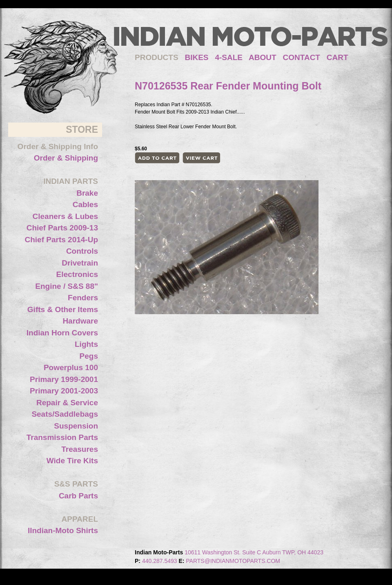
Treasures (80, 449)
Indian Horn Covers (62, 333)
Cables (85, 204)
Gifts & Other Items (63, 309)
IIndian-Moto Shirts (63, 530)
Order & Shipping (66, 158)
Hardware (80, 321)
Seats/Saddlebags (65, 414)
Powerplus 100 (71, 367)
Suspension (76, 426)
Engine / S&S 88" (67, 286)
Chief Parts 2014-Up (61, 240)
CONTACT (302, 57)
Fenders (83, 298)
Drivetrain (80, 263)
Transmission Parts (62, 437)
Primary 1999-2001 (64, 379)
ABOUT (263, 57)
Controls (82, 251)
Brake (87, 193)
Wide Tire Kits (72, 461)
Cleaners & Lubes (66, 216)
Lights (86, 344)
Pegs (89, 356)
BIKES (200, 57)
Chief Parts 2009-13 (62, 228)
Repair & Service (67, 403)
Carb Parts (78, 496)
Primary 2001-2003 (64, 391)
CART (337, 57)
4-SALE (229, 57)
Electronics (77, 274)
